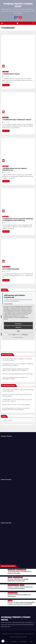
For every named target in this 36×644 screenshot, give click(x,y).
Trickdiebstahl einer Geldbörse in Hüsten (17, 120)
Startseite (5, 641)
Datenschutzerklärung (20, 337)
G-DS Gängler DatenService (18, 634)
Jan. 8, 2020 (6, 223)
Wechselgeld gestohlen (11, 269)
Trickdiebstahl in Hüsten (11, 74)
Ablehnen (18, 327)
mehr (18, 331)
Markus (4, 395)
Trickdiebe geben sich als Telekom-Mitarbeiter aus (15, 169)
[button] (33, 23)
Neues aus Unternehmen (21, 570)
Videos (32, 641)
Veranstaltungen (23, 641)
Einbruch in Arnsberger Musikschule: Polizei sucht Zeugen (18, 374)
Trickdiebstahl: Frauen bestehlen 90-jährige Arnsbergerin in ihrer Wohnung (18, 220)
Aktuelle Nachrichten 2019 (13, 585)
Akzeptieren (18, 324)
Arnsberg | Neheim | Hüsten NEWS (18, 5)
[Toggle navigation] (18, 23)
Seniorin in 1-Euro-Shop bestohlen (21, 405)
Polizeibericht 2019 (6, 267)
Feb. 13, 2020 (7, 172)
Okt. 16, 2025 (7, 76)
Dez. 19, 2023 (7, 122)
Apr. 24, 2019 (7, 272)
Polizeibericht (5, 72)
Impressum (15, 337)
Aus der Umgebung (12, 570)
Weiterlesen (6, 85)
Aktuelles (10, 577)
